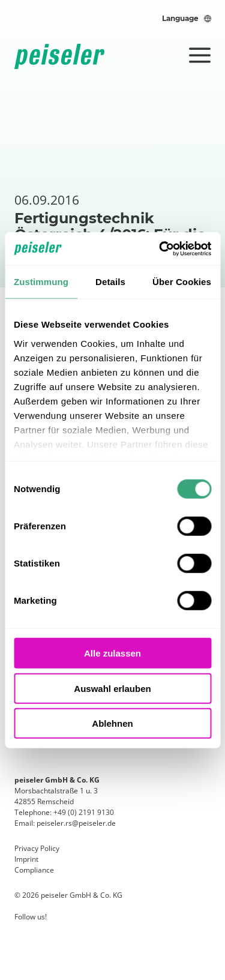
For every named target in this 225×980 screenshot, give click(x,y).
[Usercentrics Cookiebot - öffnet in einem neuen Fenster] (160, 248)
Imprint (26, 859)
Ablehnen (112, 723)
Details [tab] (110, 282)
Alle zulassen (112, 653)
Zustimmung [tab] (41, 282)
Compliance (34, 870)
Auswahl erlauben (112, 688)
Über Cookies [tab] (182, 282)
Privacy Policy (37, 848)
